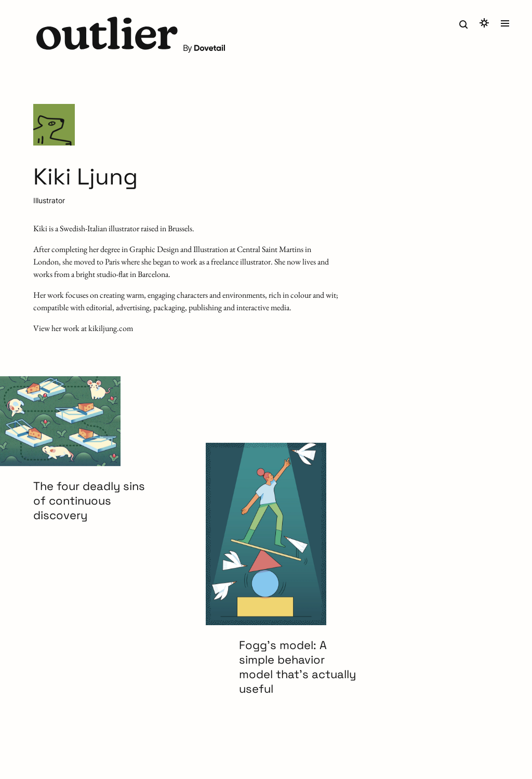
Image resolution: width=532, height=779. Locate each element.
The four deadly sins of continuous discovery (89, 500)
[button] (107, 35)
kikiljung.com (111, 328)
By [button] (204, 48)
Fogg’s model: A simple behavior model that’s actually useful (297, 667)
